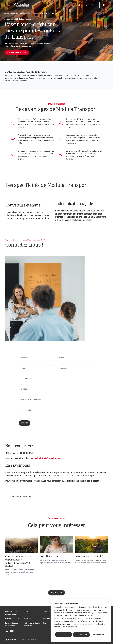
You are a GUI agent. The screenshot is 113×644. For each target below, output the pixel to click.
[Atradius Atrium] (56, 561)
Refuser (63, 635)
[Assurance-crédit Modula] (92, 561)
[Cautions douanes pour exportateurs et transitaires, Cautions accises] (21, 561)
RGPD (26, 612)
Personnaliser (99, 635)
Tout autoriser (81, 635)
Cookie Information (50, 612)
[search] (79, 5)
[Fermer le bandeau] (108, 602)
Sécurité (27, 619)
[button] (9, 5)
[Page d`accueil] (43, 5)
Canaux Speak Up (12, 619)
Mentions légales (49, 619)
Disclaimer (47, 623)
